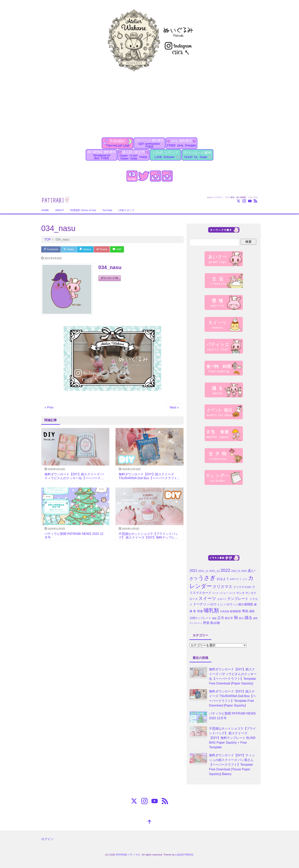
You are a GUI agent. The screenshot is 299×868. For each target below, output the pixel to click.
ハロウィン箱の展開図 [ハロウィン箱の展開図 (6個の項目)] (238, 604)
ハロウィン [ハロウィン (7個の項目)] (215, 604)
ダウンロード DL (110, 278)
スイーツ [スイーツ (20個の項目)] (207, 598)
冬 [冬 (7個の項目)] (195, 611)
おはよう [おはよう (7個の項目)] (223, 579)
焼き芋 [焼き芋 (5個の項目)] (229, 618)
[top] (149, 822)
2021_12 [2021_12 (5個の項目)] (214, 571)
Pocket (102, 249)
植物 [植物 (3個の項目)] (214, 618)
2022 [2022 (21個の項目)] (225, 570)
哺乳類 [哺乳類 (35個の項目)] (211, 610)
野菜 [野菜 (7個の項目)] (206, 623)
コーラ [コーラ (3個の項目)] (232, 593)
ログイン (47, 839)
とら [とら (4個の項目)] (245, 579)
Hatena (85, 249)
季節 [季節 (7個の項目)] (245, 611)
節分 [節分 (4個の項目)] (241, 618)
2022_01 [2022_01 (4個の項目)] (236, 571)
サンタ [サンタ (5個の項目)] (240, 593)
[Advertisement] (149, 102)
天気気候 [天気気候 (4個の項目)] (225, 611)
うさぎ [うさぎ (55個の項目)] (207, 578)
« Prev (49, 407)
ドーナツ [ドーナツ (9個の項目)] (200, 604)
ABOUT (60, 210)
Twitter (69, 249)
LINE (117, 249)
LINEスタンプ (126, 210)
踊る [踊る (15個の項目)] (248, 618)
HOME (45, 210)
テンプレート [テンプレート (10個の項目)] (238, 599)
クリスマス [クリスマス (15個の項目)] (222, 587)
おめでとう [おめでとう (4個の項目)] (236, 579)
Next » (174, 407)
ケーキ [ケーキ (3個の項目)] (215, 593)
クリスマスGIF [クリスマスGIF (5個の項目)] (242, 587)
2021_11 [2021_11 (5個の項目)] (203, 571)
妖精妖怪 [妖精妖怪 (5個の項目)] (236, 611)
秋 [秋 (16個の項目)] (236, 618)
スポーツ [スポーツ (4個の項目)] (222, 599)
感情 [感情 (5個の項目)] (252, 611)
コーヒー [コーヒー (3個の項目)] (224, 593)
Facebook (51, 249)
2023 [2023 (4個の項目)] (244, 571)
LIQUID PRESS (184, 855)
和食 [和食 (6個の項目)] (200, 611)
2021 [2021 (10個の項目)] (193, 571)
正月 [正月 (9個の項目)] (221, 618)
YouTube (107, 210)
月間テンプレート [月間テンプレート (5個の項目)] (200, 618)
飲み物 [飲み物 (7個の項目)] (215, 623)
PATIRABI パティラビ (128, 855)
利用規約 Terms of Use (83, 210)
